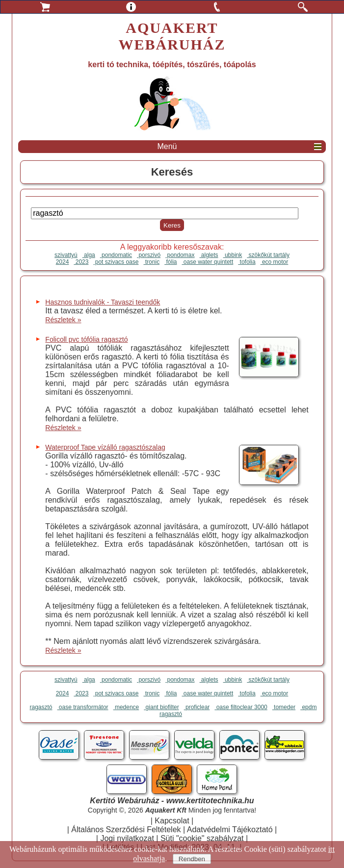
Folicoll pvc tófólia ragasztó (86, 339)
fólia (171, 262)
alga (89, 255)
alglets (209, 255)
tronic (151, 262)
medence (126, 707)
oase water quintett (208, 262)
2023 (81, 262)
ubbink (233, 255)
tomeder (284, 707)
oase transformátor (83, 707)
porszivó (149, 255)
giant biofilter (161, 707)
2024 (63, 262)
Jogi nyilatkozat (127, 838)
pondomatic (116, 255)
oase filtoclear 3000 (241, 707)
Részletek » (63, 320)
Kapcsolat (172, 821)
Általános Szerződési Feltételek (126, 830)
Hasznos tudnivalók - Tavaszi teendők (103, 302)
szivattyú (66, 255)
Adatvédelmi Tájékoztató (230, 830)
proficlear (197, 707)
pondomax (180, 255)
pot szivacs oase (116, 262)
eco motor (275, 262)
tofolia (247, 262)
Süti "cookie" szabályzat (202, 838)
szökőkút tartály (268, 255)
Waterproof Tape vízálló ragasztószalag (105, 447)
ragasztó (41, 707)
